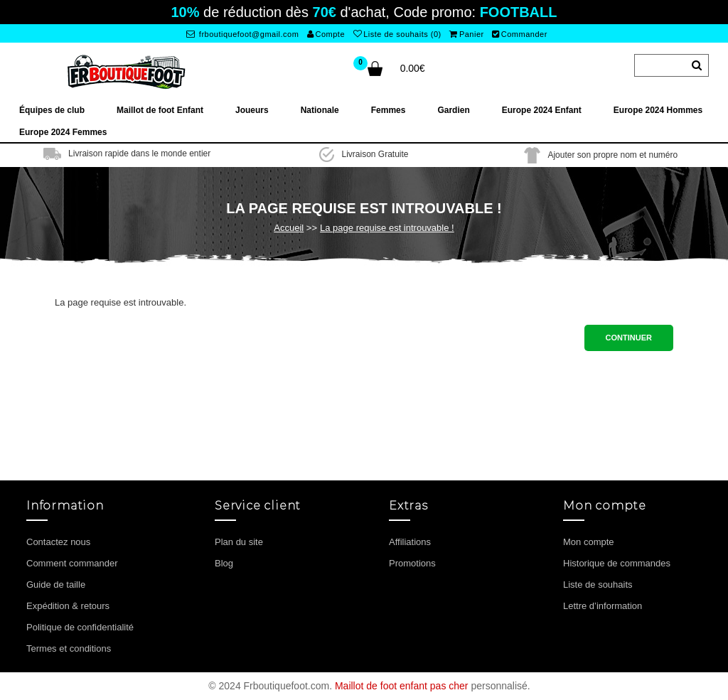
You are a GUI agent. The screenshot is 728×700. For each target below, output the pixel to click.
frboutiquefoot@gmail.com (243, 34)
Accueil (289, 228)
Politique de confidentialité (80, 627)
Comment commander (72, 563)
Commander (520, 34)
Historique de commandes (617, 563)
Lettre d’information (603, 606)
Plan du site (239, 542)
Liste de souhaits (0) (397, 34)
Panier (466, 34)
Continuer (629, 338)
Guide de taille (56, 585)
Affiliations (410, 542)
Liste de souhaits (598, 585)
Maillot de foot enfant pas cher (402, 686)
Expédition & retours (68, 606)
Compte (326, 34)
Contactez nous (58, 542)
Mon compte (589, 542)
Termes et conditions (69, 648)
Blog (224, 563)
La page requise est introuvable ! (387, 228)
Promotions (412, 563)
